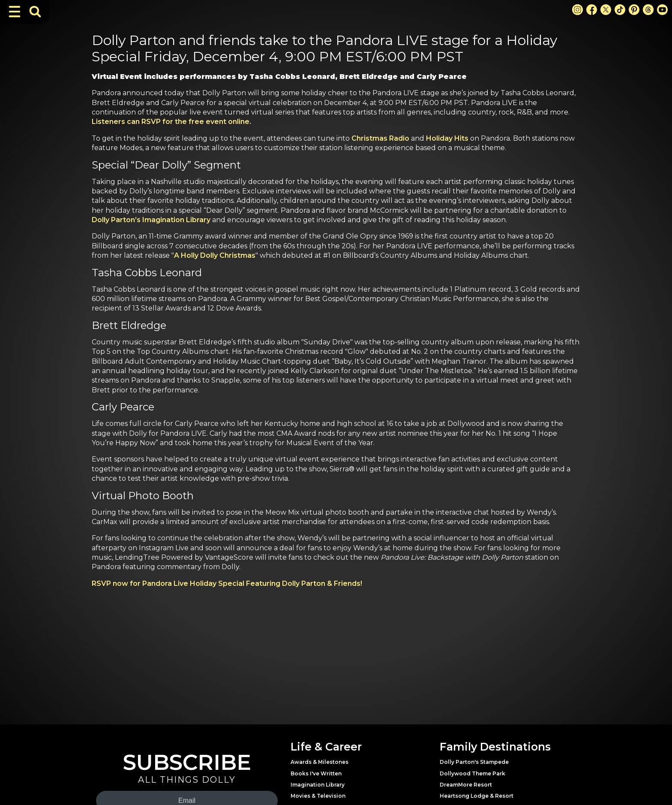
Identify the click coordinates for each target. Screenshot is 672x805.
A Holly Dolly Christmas (215, 255)
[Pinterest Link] (634, 10)
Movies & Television (318, 796)
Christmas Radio (380, 138)
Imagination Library (318, 785)
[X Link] (606, 10)
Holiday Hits (447, 138)
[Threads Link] (648, 10)
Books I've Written (316, 773)
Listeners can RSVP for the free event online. (171, 122)
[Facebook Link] (592, 10)
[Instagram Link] (577, 10)
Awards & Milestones (319, 762)
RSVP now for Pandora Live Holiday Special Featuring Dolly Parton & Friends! (227, 583)
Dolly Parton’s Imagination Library (151, 220)
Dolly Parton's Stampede (474, 762)
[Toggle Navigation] (15, 12)
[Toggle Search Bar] (35, 12)
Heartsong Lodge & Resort (477, 796)
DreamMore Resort (466, 785)
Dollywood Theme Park (472, 773)
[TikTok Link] (620, 10)
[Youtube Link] (662, 10)
